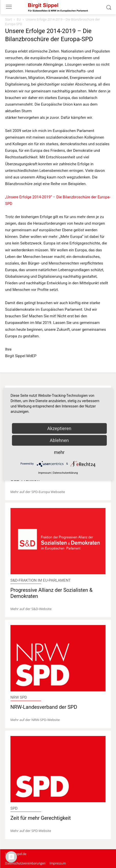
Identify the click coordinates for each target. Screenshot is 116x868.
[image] (58, 541)
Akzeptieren (59, 428)
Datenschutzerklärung (65, 473)
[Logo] (58, 7)
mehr (59, 452)
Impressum (45, 473)
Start (9, 19)
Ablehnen (59, 440)
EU (19, 19)
